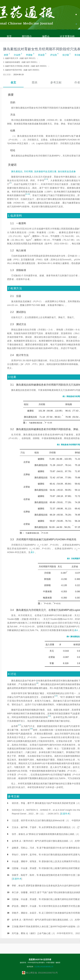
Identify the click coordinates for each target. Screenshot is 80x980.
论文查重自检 (67, 36)
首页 (9, 36)
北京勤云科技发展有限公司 (44, 967)
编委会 (46, 36)
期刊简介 (27, 36)
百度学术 (65, 814)
